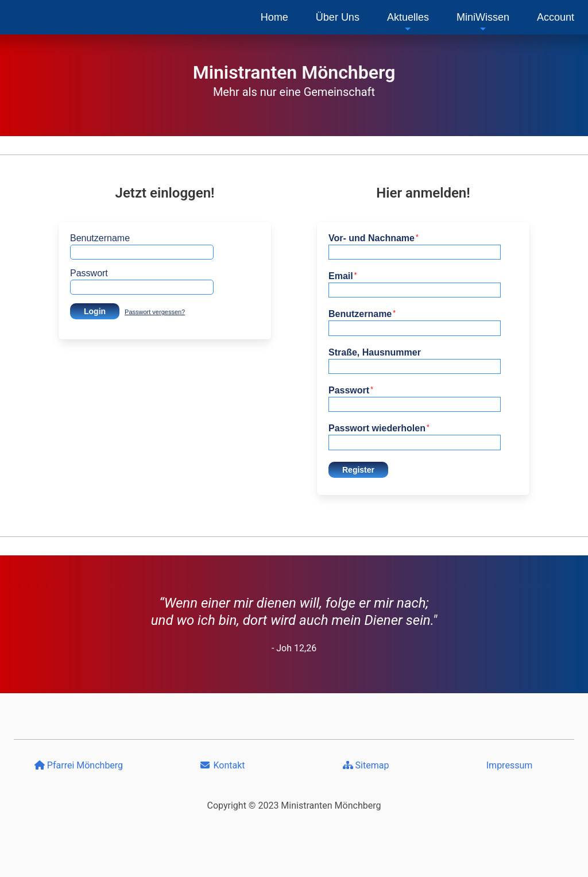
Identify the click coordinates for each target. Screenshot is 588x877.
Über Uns (338, 17)
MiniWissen (483, 22)
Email (343, 276)
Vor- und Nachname (374, 238)
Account (556, 17)
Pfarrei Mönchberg (79, 765)
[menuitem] (274, 17)
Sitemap (366, 765)
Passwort (89, 273)
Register (358, 470)
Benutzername (100, 238)
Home (274, 17)
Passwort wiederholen (379, 428)
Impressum (510, 765)
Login (95, 311)
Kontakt (222, 765)
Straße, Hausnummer (375, 352)
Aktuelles (408, 22)
